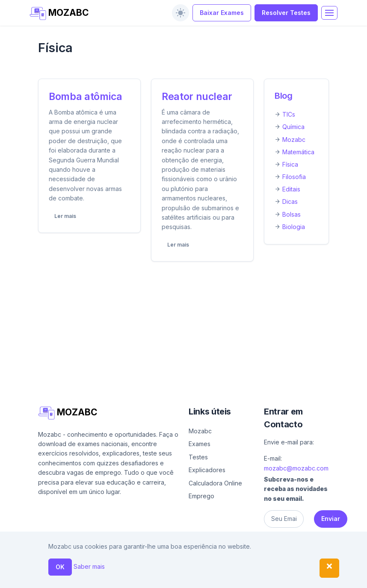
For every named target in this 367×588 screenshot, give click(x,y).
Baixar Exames (222, 13)
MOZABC (59, 13)
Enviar (331, 519)
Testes (198, 457)
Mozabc (294, 140)
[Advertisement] (183, 332)
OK (60, 567)
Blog (284, 96)
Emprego (201, 496)
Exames (200, 444)
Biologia (294, 227)
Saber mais (89, 566)
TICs (289, 114)
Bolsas (292, 214)
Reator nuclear (197, 97)
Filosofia (294, 177)
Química (293, 127)
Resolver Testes (286, 13)
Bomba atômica (85, 97)
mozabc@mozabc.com (296, 468)
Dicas (290, 201)
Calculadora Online (215, 483)
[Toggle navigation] (329, 13)
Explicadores (207, 470)
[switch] (181, 13)
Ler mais (65, 216)
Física (290, 164)
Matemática (298, 152)
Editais (291, 189)
